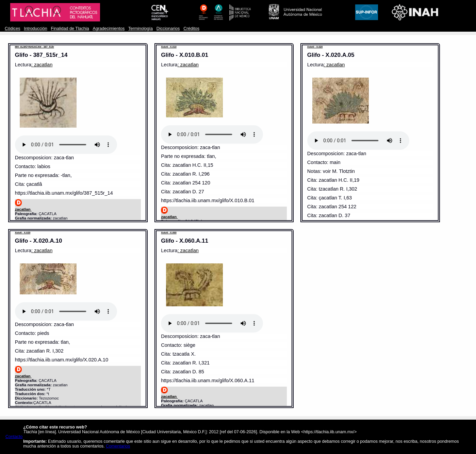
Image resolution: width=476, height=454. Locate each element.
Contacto (14, 437)
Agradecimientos (109, 29)
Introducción (36, 29)
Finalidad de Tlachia (70, 29)
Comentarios (118, 446)
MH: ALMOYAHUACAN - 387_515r (35, 47)
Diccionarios (168, 29)
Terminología (141, 29)
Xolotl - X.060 (169, 233)
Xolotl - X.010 (169, 47)
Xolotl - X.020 (315, 47)
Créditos (191, 29)
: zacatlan (42, 65)
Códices (12, 29)
